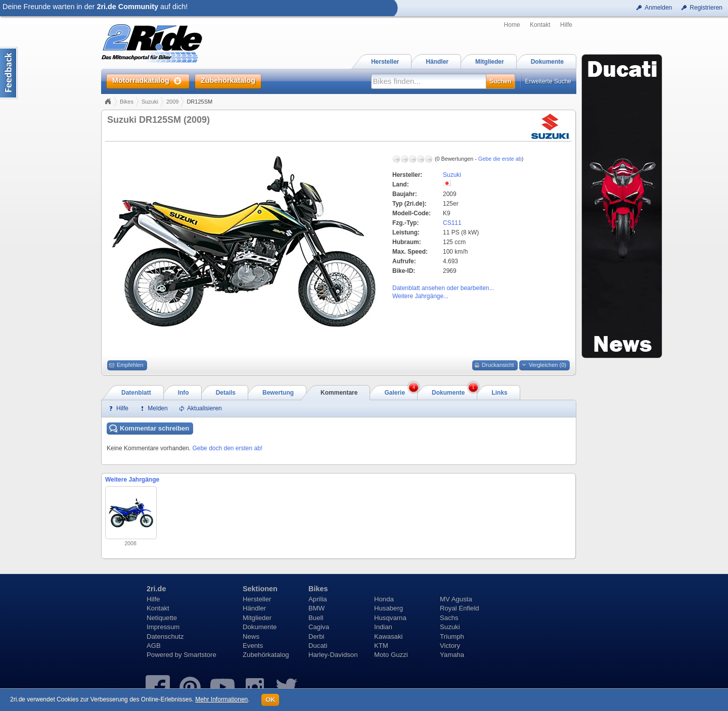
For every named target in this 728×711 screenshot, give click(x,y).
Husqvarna (390, 618)
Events (253, 646)
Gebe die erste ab (500, 159)
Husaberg (389, 608)
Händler (254, 608)
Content (9, 73)
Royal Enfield (460, 608)
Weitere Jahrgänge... (420, 296)
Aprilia (318, 599)
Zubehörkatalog (266, 655)
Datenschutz (165, 636)
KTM (381, 646)
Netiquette (162, 618)
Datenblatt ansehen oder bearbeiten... (443, 288)
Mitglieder (257, 618)
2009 (172, 102)
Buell (316, 618)
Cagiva (319, 627)
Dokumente (260, 627)
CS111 (452, 223)
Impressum (163, 627)
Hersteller (257, 599)
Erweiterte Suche (548, 81)
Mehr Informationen (221, 699)
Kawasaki (388, 636)
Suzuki (150, 102)
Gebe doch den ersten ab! (227, 448)
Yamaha (452, 655)
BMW (316, 608)
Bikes (127, 102)
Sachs (449, 618)
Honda (384, 599)
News (251, 636)
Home (512, 25)
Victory (450, 646)
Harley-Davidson (333, 655)
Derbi (316, 636)
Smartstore (200, 655)
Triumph (452, 636)
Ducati (318, 646)
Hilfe (566, 25)
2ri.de (156, 589)
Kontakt (540, 25)
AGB (154, 646)
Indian (383, 627)
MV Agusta (456, 599)
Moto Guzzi (391, 655)
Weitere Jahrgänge (132, 480)
